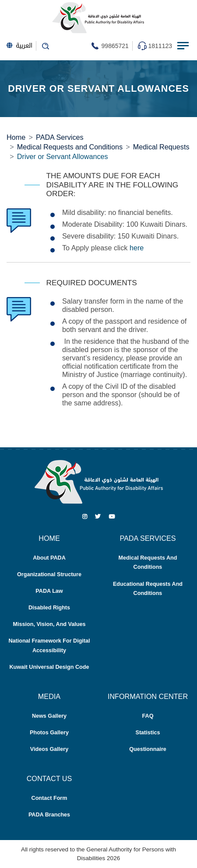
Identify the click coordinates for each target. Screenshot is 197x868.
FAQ (148, 716)
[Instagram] (85, 517)
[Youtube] (112, 517)
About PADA (49, 558)
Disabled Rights (49, 608)
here (137, 248)
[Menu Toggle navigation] (184, 46)
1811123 (160, 46)
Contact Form (49, 798)
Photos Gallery (49, 733)
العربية (19, 46)
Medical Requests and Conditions (70, 147)
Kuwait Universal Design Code (49, 667)
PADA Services (60, 137)
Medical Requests (161, 147)
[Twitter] (98, 517)
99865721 (115, 46)
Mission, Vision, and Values (49, 624)
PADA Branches (49, 815)
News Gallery (49, 716)
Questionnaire (148, 749)
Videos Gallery (49, 749)
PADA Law (49, 591)
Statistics (148, 733)
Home (16, 137)
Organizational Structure (49, 574)
